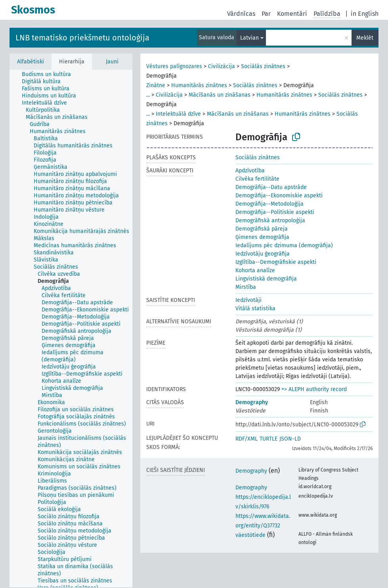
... (148, 95)
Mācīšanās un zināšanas (220, 95)
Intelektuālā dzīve (178, 114)
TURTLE (269, 439)
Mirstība (246, 287)
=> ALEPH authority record (314, 389)
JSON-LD (290, 439)
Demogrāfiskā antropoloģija (270, 220)
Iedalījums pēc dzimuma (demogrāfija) (284, 245)
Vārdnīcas (241, 14)
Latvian (249, 38)
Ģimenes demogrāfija (262, 237)
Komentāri (292, 14)
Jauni (112, 62)
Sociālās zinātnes (263, 66)
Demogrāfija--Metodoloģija (269, 204)
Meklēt (365, 38)
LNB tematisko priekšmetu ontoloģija (82, 38)
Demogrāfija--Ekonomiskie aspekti (279, 196)
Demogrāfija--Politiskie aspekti (275, 212)
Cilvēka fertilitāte (257, 179)
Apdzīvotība (250, 171)
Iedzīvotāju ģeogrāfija (263, 254)
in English (365, 14)
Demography (252, 402)
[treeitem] (50, 74)
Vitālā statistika (255, 308)
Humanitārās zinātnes (199, 85)
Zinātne (156, 85)
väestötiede (250, 535)
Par (266, 14)
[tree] (71, 328)
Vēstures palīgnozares (174, 66)
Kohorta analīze (255, 270)
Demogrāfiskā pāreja (262, 229)
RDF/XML (247, 439)
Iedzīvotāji (248, 300)
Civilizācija (222, 66)
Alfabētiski (31, 62)
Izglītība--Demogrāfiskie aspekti (276, 262)
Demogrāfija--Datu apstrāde (271, 187)
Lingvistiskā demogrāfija (266, 279)
